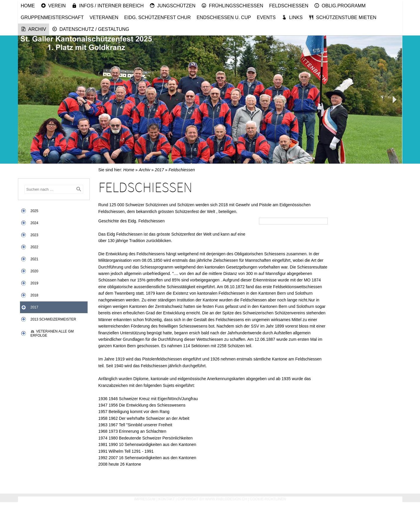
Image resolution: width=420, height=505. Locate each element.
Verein (53, 6)
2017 (35, 307)
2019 (35, 283)
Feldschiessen (289, 6)
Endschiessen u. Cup (224, 17)
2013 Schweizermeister (53, 319)
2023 (35, 235)
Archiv (34, 29)
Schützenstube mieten (343, 17)
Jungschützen (173, 6)
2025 (35, 211)
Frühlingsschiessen (232, 6)
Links (292, 17)
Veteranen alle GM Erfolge (52, 333)
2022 (35, 247)
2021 (35, 259)
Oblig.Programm (340, 6)
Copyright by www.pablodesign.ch (212, 499)
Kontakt (167, 499)
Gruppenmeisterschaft (52, 17)
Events (266, 17)
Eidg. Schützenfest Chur (158, 17)
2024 (35, 223)
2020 (35, 271)
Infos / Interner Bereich (108, 6)
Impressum (145, 499)
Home (28, 6)
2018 (35, 295)
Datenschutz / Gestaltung (91, 29)
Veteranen (104, 17)
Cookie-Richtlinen (268, 499)
